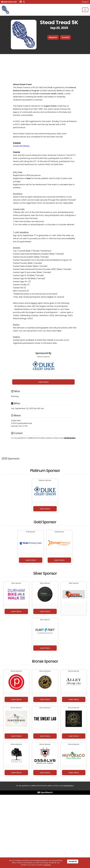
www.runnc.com (9, 2)
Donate (65, 37)
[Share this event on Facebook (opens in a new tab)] (21, 2)
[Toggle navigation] (85, 10)
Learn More (43, 382)
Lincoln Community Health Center (48, 94)
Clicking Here (70, 438)
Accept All (73, 861)
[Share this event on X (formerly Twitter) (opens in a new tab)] (24, 2)
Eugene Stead (50, 106)
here (59, 331)
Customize (47, 865)
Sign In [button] (85, 2)
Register (53, 37)
